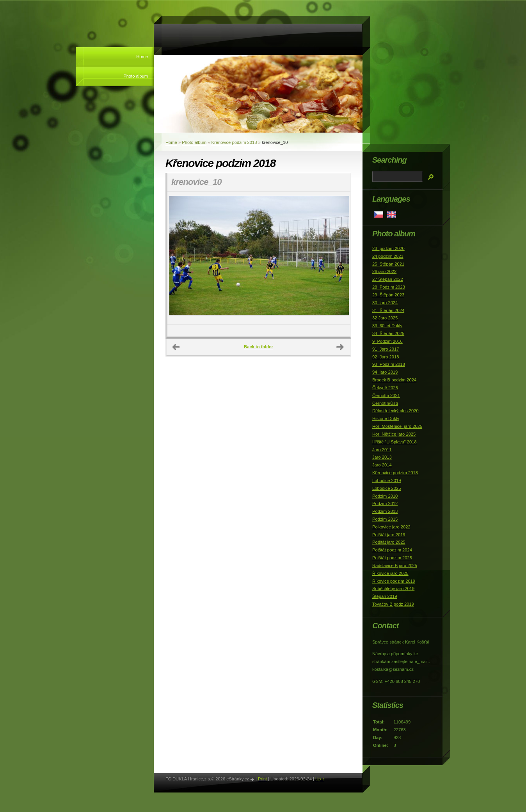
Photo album (136, 76)
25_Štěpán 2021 (388, 264)
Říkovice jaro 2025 (390, 573)
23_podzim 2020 (388, 248)
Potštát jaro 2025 (389, 542)
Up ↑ (320, 779)
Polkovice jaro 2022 (391, 527)
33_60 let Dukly (387, 326)
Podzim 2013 (385, 511)
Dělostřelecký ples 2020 (395, 411)
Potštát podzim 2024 (392, 550)
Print (262, 779)
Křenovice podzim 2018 (234, 142)
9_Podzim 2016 (387, 341)
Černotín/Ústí (385, 403)
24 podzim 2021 (388, 256)
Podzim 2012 (385, 504)
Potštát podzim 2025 (392, 558)
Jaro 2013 (382, 457)
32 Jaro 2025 (385, 318)
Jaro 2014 (382, 465)
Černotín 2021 (386, 395)
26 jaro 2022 (384, 271)
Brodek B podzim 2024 (394, 380)
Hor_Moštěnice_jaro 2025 (397, 426)
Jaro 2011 (382, 450)
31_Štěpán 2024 (388, 310)
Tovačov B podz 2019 (393, 604)
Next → (340, 347)
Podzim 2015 (385, 519)
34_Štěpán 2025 (388, 333)
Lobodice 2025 (387, 488)
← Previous (176, 347)
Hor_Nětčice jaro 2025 (394, 434)
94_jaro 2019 (385, 372)
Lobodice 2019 (387, 480)
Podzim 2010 (385, 496)
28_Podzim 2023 (389, 287)
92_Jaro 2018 (386, 357)
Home (142, 57)
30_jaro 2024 (385, 303)
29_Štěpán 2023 (388, 295)
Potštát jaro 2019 (389, 535)
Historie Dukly (386, 418)
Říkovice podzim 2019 (394, 581)
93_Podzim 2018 (389, 364)
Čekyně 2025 (385, 388)
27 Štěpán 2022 (388, 279)
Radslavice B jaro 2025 (395, 566)
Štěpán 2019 (385, 596)
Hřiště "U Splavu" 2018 (394, 442)
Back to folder (259, 347)
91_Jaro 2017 (386, 349)
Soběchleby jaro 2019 (393, 589)
